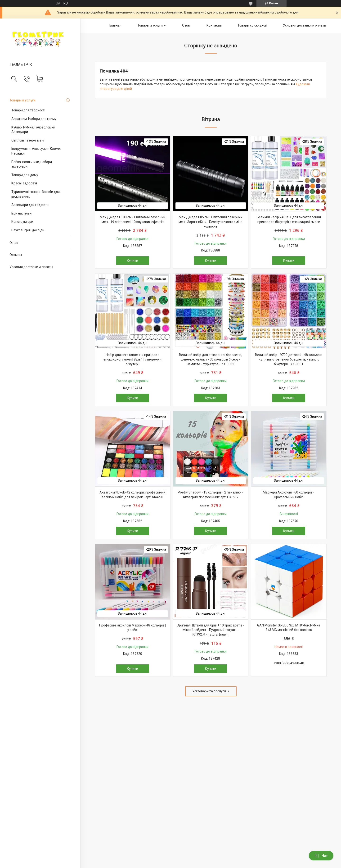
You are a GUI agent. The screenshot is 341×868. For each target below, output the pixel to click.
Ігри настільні (22, 213)
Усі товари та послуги (209, 691)
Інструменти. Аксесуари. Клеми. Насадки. (36, 151)
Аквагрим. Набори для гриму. (34, 119)
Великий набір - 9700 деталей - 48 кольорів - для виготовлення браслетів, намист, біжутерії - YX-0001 (289, 359)
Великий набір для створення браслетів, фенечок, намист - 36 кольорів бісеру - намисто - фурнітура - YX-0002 (211, 359)
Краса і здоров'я (24, 183)
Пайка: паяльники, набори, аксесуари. (32, 164)
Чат (321, 856)
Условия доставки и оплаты (31, 267)
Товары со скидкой (252, 25)
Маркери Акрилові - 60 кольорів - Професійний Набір (289, 495)
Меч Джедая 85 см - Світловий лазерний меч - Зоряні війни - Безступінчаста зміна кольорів (211, 222)
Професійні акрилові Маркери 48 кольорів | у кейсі (133, 628)
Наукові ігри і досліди (28, 230)
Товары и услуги (22, 100)
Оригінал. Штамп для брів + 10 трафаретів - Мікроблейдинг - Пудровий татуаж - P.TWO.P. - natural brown (211, 630)
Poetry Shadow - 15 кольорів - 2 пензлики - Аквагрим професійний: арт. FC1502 (211, 495)
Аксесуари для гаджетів (30, 205)
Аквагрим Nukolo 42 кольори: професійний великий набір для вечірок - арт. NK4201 (132, 495)
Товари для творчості (28, 110)
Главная (115, 25)
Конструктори (22, 222)
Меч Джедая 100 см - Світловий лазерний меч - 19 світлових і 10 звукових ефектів (132, 219)
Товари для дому (25, 175)
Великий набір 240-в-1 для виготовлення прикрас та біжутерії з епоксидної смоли (289, 219)
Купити (132, 260)
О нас (14, 243)
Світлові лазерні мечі (28, 140)
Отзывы (16, 255)
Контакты (214, 25)
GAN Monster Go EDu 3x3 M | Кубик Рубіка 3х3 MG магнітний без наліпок (289, 628)
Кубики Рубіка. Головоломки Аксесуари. (33, 130)
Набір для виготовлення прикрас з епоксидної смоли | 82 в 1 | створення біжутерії (132, 359)
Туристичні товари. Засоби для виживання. (36, 194)
